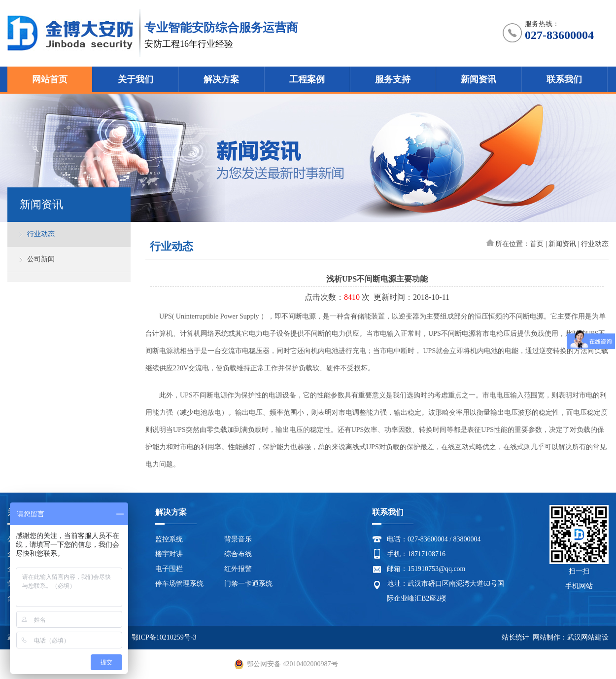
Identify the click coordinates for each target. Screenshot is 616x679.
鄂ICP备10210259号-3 (164, 637)
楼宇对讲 (169, 554)
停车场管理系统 (179, 584)
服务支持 (393, 79)
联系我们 (564, 79)
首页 (537, 244)
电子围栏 (169, 569)
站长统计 (515, 637)
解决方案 (221, 79)
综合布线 (238, 554)
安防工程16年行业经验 (189, 44)
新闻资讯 (479, 79)
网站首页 (50, 79)
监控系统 (169, 539)
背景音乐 (238, 539)
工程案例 (307, 79)
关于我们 (136, 79)
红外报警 (238, 569)
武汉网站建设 (588, 637)
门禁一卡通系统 (248, 584)
